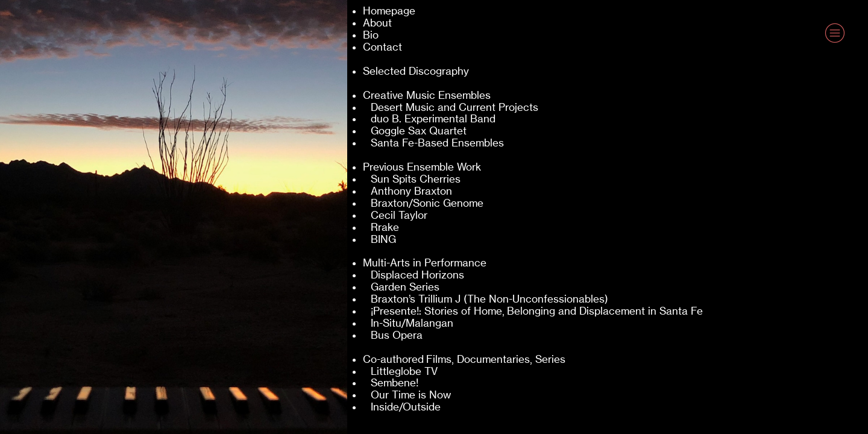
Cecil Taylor (399, 215)
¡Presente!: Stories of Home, (438, 311)
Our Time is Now (411, 395)
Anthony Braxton (411, 191)
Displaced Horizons (417, 275)
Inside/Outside (406, 407)
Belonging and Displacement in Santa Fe (605, 311)
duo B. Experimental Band (433, 119)
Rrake (385, 227)
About (377, 23)
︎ (835, 33)
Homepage (389, 11)
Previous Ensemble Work (422, 167)
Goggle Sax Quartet (419, 131)
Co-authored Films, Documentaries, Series (464, 359)
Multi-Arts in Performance (425, 263)
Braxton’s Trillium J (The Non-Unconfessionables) (489, 299)
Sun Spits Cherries (416, 179)
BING (383, 239)
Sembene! (395, 383)
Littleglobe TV (404, 371)
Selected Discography (416, 71)
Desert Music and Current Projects (453, 107)
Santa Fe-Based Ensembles (437, 143)
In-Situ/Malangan (412, 323)
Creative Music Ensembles (427, 95)
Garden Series (405, 287)
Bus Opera (397, 335)
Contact (382, 47)
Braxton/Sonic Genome (427, 203)
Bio (371, 35)
